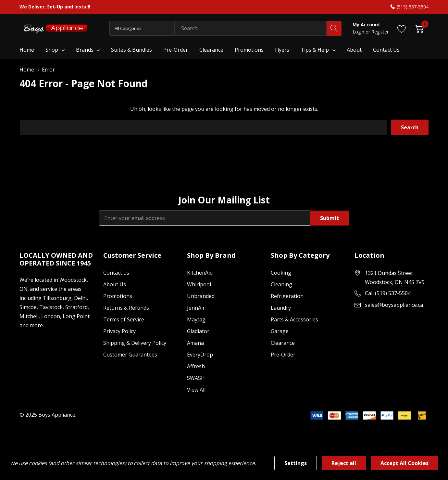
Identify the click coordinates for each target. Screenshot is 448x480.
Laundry (281, 308)
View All (196, 390)
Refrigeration (287, 296)
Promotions (118, 296)
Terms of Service (124, 319)
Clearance (283, 343)
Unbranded (201, 296)
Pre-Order (283, 355)
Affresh (196, 366)
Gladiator (198, 331)
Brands (85, 50)
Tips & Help (315, 50)
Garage (280, 331)
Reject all (344, 463)
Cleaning (281, 284)
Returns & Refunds (126, 308)
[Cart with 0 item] (419, 28)
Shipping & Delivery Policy (135, 343)
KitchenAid (200, 273)
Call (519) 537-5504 (388, 293)
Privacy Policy (119, 331)
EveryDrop (200, 355)
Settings (296, 463)
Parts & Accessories (294, 319)
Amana (195, 343)
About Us (115, 284)
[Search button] (334, 28)
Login (359, 32)
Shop (52, 50)
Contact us (116, 273)
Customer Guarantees (130, 355)
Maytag (196, 319)
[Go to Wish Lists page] (402, 28)
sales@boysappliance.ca (394, 305)
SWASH (196, 378)
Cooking (281, 273)
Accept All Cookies (404, 463)
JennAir (196, 308)
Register (380, 32)
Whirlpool (199, 284)
